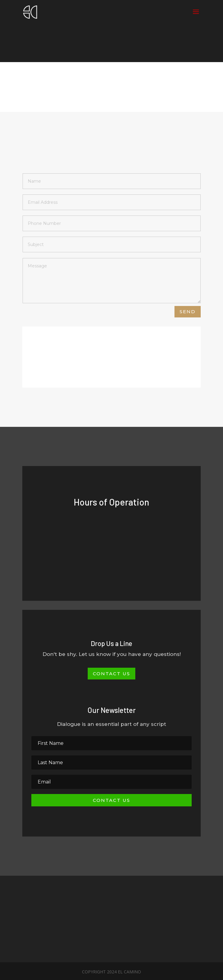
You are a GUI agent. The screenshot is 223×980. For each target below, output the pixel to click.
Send (188, 312)
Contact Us (111, 674)
